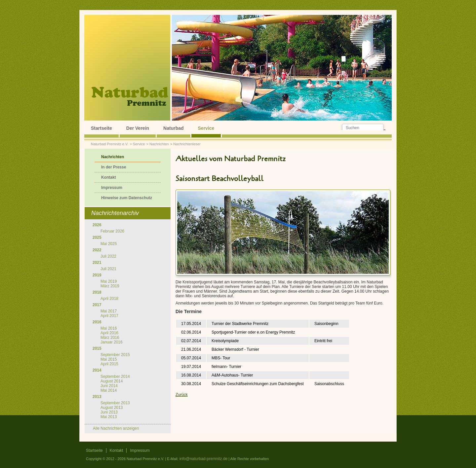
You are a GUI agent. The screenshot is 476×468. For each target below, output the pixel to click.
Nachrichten (159, 144)
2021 (97, 263)
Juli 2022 (108, 256)
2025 (97, 237)
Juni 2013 (109, 412)
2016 (97, 322)
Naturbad (173, 128)
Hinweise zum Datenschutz (127, 198)
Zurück (182, 395)
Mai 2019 (109, 281)
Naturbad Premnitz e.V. (110, 144)
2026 (97, 225)
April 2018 (109, 299)
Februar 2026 (112, 231)
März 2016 (110, 338)
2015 (97, 348)
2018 (97, 292)
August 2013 (112, 408)
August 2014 (112, 381)
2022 (97, 250)
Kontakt (109, 177)
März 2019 (110, 286)
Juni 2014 (109, 386)
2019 (97, 275)
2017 (97, 305)
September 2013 (115, 403)
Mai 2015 (109, 359)
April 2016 (109, 333)
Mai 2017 (109, 311)
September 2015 (115, 355)
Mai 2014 (109, 390)
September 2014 (115, 377)
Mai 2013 (109, 417)
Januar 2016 (112, 342)
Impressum (112, 188)
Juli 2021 (108, 269)
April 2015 (109, 364)
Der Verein (138, 128)
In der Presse (114, 167)
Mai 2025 (109, 244)
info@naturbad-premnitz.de (204, 459)
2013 (97, 397)
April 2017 (109, 316)
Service (206, 128)
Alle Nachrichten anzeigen (116, 428)
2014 (97, 370)
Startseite (101, 128)
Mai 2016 (109, 328)
